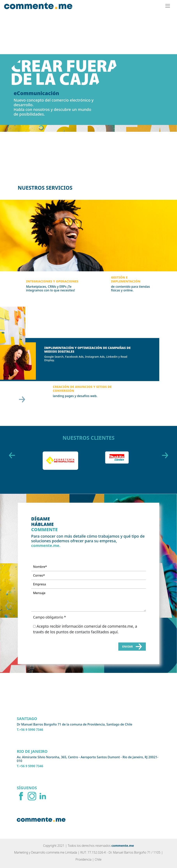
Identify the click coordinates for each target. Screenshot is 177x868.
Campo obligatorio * (50, 617)
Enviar (132, 647)
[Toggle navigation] (168, 6)
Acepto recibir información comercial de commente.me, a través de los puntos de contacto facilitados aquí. (85, 629)
